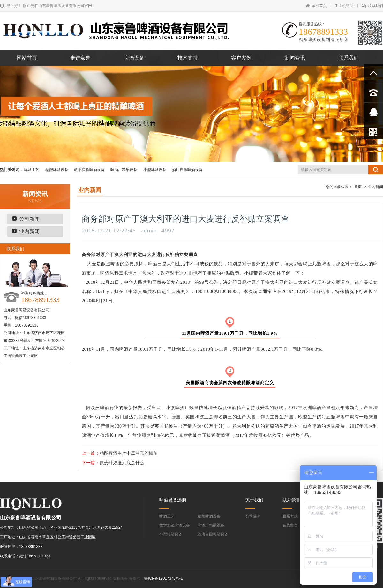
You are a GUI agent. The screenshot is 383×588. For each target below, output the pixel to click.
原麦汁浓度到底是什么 (122, 463)
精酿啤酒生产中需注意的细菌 (129, 453)
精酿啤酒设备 (57, 170)
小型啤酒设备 (155, 170)
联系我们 (372, 6)
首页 (358, 187)
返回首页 (316, 6)
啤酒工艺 (32, 170)
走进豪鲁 (80, 58)
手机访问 (344, 6)
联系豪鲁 (291, 500)
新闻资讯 (295, 58)
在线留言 (290, 525)
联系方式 (290, 516)
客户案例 (241, 58)
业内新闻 (29, 231)
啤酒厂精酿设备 (124, 170)
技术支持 (188, 58)
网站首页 (27, 58)
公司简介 (253, 516)
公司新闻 (29, 219)
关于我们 (254, 500)
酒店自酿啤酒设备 (187, 170)
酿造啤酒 (111, 264)
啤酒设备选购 (173, 500)
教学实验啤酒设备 (89, 170)
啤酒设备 (134, 58)
